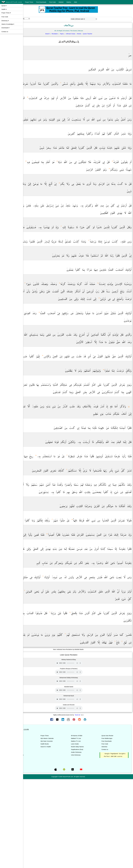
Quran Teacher (97, 34)
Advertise (109, 835)
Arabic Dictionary (86, 841)
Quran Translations (35, 833)
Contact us (5, 32)
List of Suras (33, 830)
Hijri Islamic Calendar (62, 827)
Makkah (61, 2)
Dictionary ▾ (5, 21)
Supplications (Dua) (87, 838)
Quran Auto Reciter (112, 824)
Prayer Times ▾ (6, 13)
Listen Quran (33, 827)
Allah (76, 2)
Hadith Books (59, 833)
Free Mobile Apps (112, 827)
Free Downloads (41, 2)
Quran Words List (35, 838)
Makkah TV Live (86, 827)
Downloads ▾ (5, 28)
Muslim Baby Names (87, 835)
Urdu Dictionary (85, 844)
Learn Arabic (85, 833)
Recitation (65, 34)
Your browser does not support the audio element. (78, 752)
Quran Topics (34, 841)
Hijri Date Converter (61, 830)
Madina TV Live (86, 830)
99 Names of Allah (86, 824)
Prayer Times (29, 2)
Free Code (52, 2)
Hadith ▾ (4, 9)
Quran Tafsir (33, 835)
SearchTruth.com (12, 2)
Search (57, 34)
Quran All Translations (36, 844)
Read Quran (33, 824)
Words (89, 34)
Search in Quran (34, 849)
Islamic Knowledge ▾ (8, 24)
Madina (69, 2)
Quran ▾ (4, 6)
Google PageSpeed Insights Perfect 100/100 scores (116, 845)
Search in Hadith (60, 835)
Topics (72, 34)
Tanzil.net (87, 804)
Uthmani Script (80, 34)
